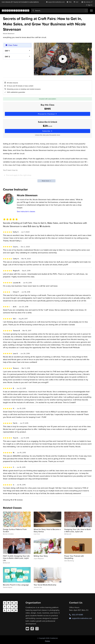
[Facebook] (32, 629)
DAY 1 (7, 51)
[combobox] (59, 11)
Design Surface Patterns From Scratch (15, 530)
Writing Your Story (41, 556)
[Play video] (63, 59)
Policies (47, 641)
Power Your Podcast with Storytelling (74, 557)
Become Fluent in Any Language (16, 585)
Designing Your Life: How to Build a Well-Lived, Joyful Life (77, 530)
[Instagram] (37, 629)
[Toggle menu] (91, 11)
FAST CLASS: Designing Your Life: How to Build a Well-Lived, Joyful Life (16, 558)
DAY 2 (7, 57)
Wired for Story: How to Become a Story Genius (47, 530)
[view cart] (77, 2)
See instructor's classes (26, 211)
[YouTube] (27, 629)
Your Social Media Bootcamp (45, 585)
